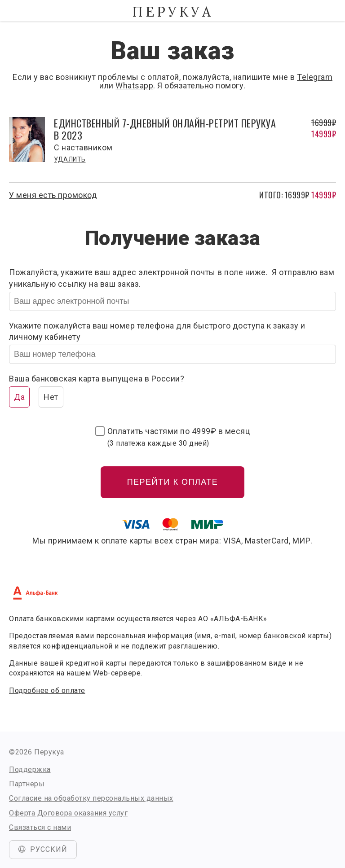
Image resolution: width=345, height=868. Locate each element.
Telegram (315, 77)
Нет (51, 397)
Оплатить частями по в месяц (179, 437)
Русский (43, 849)
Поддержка (30, 769)
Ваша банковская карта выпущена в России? (97, 379)
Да (19, 397)
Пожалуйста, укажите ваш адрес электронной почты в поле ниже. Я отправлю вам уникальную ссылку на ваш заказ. (172, 278)
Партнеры (27, 784)
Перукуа (172, 12)
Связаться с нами (40, 827)
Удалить (70, 159)
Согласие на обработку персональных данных (91, 798)
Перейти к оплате (173, 482)
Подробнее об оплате (47, 690)
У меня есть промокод (53, 195)
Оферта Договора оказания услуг (68, 813)
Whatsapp (134, 85)
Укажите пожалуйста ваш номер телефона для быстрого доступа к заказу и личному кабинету (157, 331)
